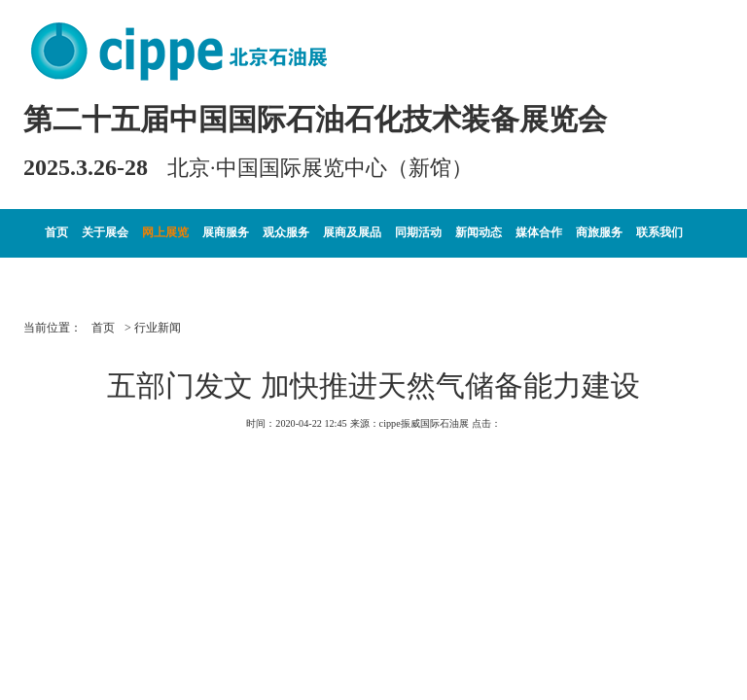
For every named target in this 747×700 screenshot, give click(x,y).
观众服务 (286, 232)
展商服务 (226, 232)
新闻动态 (479, 232)
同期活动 (418, 232)
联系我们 (659, 232)
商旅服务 (599, 232)
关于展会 (105, 232)
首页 (56, 232)
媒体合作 (539, 232)
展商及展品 (352, 232)
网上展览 (165, 232)
